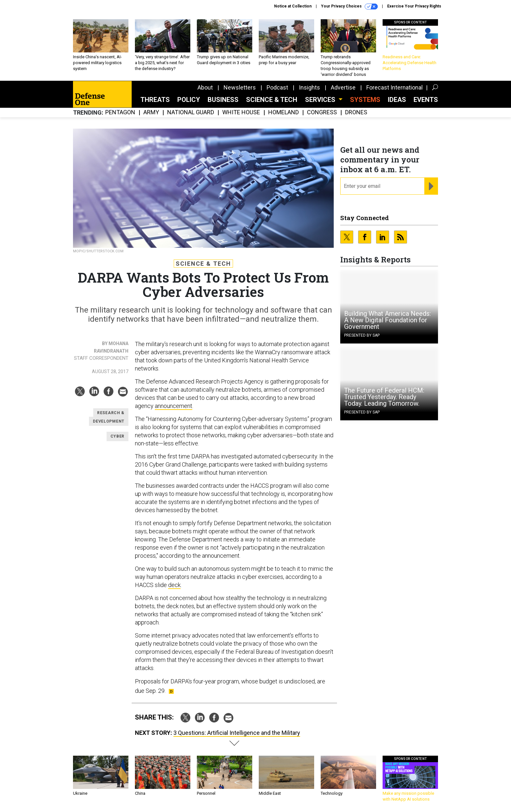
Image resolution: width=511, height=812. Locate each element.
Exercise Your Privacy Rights (414, 6)
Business (223, 100)
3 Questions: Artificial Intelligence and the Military (237, 733)
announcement (174, 406)
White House (241, 112)
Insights (309, 87)
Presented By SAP (362, 335)
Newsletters (240, 87)
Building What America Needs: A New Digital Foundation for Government (387, 320)
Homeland (284, 112)
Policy (189, 100)
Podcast (277, 87)
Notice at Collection (293, 6)
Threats (155, 100)
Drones (356, 112)
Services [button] (321, 100)
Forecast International (394, 87)
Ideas (397, 100)
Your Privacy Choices (349, 7)
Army (151, 112)
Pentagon (120, 112)
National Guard (191, 112)
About (205, 87)
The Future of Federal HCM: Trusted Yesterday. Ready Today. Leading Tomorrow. (384, 397)
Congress (322, 112)
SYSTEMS (365, 100)
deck (174, 585)
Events (426, 100)
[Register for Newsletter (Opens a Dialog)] (431, 186)
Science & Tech (272, 100)
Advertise (343, 87)
